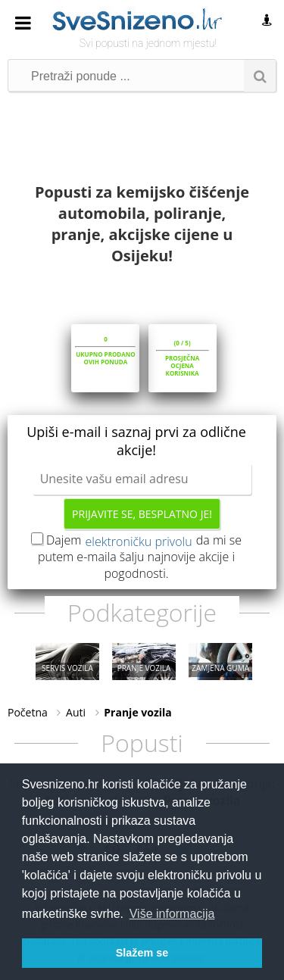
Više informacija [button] (172, 914)
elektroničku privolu (139, 541)
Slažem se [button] (142, 953)
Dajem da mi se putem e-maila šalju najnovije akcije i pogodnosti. (140, 557)
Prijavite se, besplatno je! (142, 514)
